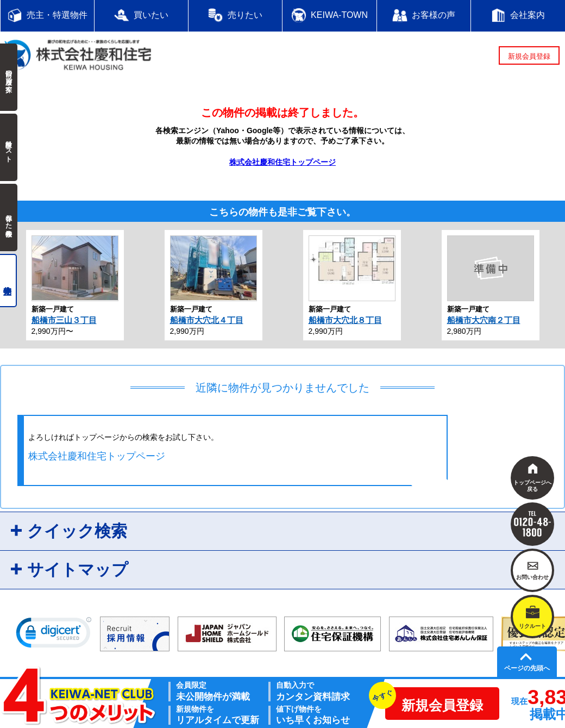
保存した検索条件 (9, 217)
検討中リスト (9, 147)
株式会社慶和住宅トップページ (282, 162)
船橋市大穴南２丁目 (484, 320)
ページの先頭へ (527, 668)
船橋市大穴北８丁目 (345, 320)
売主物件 (8, 281)
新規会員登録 (529, 56)
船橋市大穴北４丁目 (207, 320)
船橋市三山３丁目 (64, 320)
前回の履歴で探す (9, 77)
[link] (54, 635)
